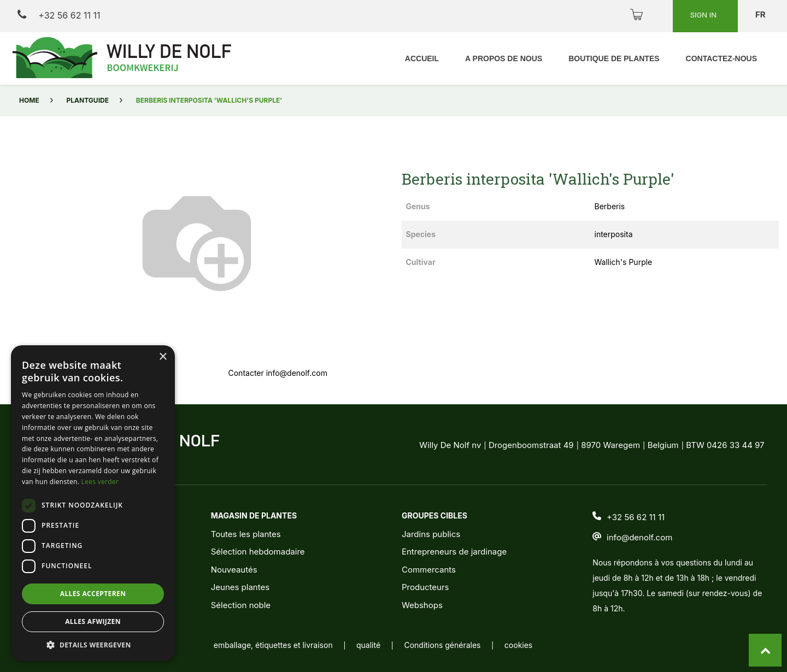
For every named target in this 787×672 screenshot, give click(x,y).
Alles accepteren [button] (93, 594)
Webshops (422, 605)
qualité (368, 645)
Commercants (429, 570)
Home (29, 100)
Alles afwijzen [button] (93, 621)
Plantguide (88, 100)
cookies (518, 645)
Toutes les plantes (246, 534)
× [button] (163, 357)
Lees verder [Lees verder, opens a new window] (100, 482)
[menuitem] (422, 59)
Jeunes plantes (240, 587)
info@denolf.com (639, 537)
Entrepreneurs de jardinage (454, 552)
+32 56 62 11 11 (59, 15)
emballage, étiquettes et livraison (273, 645)
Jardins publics (431, 534)
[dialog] (93, 503)
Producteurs (425, 587)
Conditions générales (442, 645)
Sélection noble (241, 605)
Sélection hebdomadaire (258, 552)
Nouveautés (234, 570)
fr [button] (761, 14)
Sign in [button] (704, 15)
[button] (93, 645)
